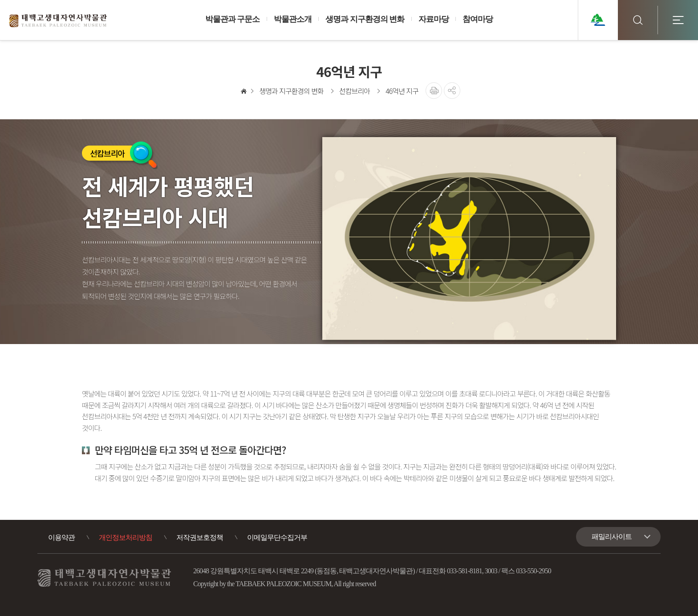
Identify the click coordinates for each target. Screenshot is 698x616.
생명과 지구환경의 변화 (291, 91)
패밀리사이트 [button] (612, 537)
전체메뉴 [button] (678, 20)
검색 (638, 20)
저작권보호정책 (200, 537)
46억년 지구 (402, 91)
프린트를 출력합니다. (434, 91)
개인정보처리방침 (126, 537)
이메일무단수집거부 (277, 537)
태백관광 (598, 20)
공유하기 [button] (452, 91)
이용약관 (61, 537)
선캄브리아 (355, 91)
